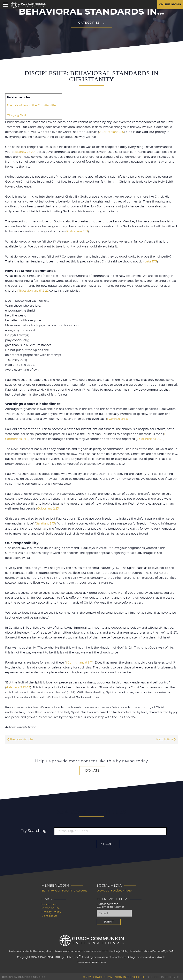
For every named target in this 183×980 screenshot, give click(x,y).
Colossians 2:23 (48, 508)
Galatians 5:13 (45, 523)
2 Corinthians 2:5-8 (150, 438)
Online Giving (169, 5)
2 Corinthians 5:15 (111, 132)
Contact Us (49, 914)
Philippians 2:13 (77, 231)
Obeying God (16, 115)
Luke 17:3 (151, 261)
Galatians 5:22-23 (18, 687)
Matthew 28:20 (24, 152)
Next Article (166, 739)
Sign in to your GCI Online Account (64, 890)
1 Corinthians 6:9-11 (79, 662)
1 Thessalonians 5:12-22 (33, 290)
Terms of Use (51, 907)
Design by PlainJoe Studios (24, 976)
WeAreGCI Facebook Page (114, 890)
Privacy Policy (51, 910)
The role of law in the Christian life (31, 106)
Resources (49, 903)
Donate (92, 770)
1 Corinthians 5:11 (119, 419)
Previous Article (20, 739)
